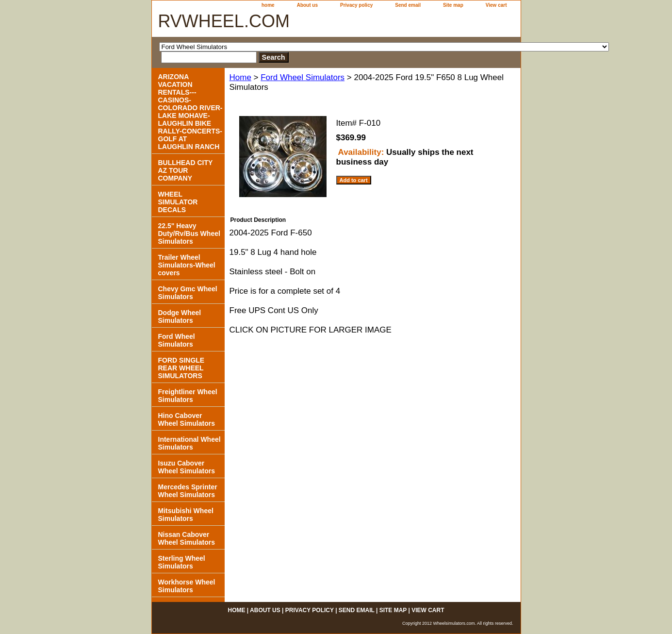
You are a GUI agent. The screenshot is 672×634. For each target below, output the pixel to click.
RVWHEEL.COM (224, 21)
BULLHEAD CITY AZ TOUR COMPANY (186, 170)
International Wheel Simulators (189, 443)
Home (240, 77)
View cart (496, 5)
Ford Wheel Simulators (303, 77)
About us (307, 5)
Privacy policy (356, 5)
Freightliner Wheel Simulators (188, 396)
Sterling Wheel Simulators (182, 562)
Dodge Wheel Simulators (180, 317)
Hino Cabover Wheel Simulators (187, 419)
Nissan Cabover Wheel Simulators (187, 538)
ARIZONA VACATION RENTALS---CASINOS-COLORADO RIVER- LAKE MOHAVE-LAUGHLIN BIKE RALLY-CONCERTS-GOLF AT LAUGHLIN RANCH (190, 112)
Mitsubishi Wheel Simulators (186, 515)
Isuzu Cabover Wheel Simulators (187, 467)
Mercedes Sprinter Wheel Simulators (188, 491)
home (268, 5)
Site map (453, 5)
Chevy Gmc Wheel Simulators (188, 293)
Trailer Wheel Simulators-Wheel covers (187, 265)
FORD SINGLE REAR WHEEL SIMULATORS (181, 368)
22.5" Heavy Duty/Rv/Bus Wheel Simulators (189, 234)
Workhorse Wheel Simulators (187, 586)
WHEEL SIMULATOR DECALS (178, 202)
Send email (408, 5)
